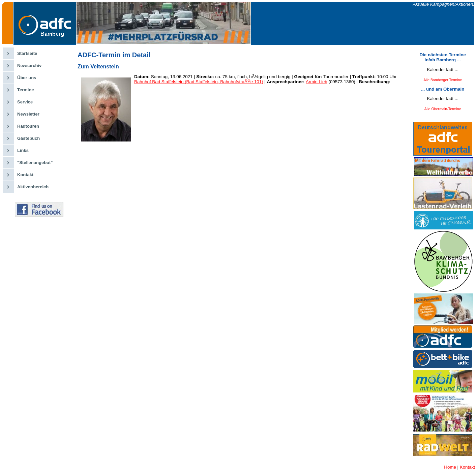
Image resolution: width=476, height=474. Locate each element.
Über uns (27, 78)
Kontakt (25, 175)
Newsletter (28, 114)
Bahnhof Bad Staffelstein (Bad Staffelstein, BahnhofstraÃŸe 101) (199, 82)
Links (23, 150)
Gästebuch (28, 138)
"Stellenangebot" (35, 163)
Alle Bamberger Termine (443, 80)
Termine (26, 90)
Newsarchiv (29, 66)
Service (25, 102)
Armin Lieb (317, 82)
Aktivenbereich (33, 187)
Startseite (27, 53)
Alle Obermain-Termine (443, 109)
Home (450, 467)
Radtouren (28, 126)
